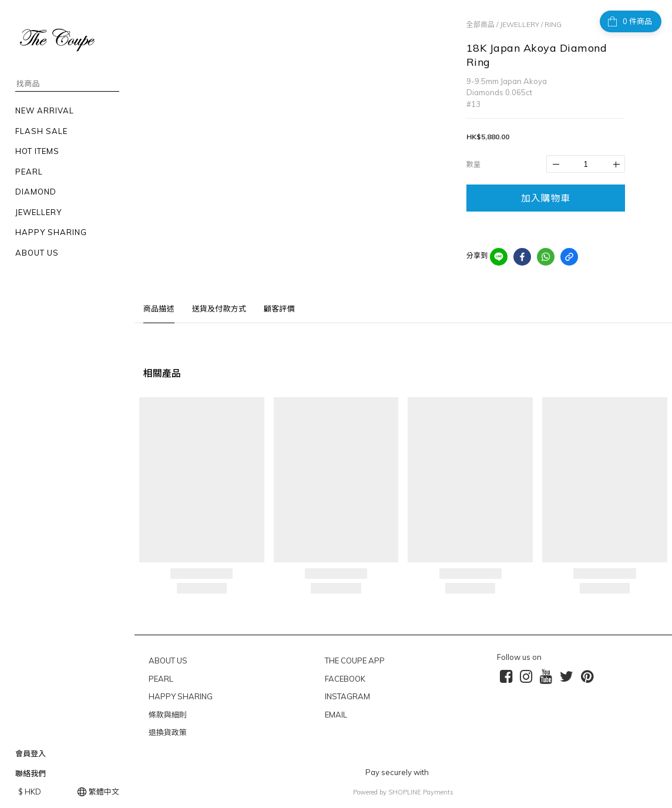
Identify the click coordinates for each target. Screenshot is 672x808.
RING (553, 24)
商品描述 (159, 309)
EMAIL (336, 715)
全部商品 (481, 24)
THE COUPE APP (355, 661)
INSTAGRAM (347, 696)
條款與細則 (168, 715)
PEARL (161, 679)
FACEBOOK (345, 679)
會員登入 (31, 753)
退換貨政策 (168, 732)
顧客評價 (279, 309)
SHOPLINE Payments (421, 792)
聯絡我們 (31, 773)
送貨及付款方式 (219, 309)
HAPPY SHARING (181, 696)
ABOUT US (168, 661)
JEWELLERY (520, 24)
